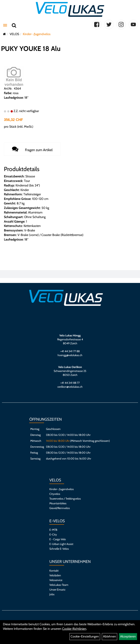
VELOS (14, 34)
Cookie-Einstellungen (85, 636)
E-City (53, 534)
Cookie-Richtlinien (74, 629)
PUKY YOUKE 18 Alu (31, 49)
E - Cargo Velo (58, 539)
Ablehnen (110, 636)
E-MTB (53, 530)
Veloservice (56, 580)
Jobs (52, 594)
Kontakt (54, 571)
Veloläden (55, 575)
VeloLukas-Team (59, 585)
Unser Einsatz (57, 590)
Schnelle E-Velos (59, 549)
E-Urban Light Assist (61, 544)
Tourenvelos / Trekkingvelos (65, 499)
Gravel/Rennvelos (60, 508)
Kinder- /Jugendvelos (37, 34)
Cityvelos (55, 494)
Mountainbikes (58, 503)
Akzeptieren (128, 636)
